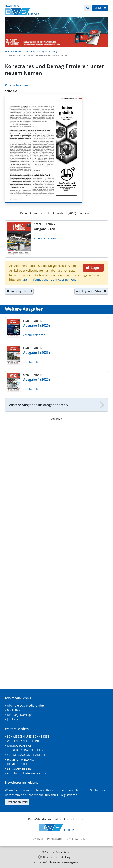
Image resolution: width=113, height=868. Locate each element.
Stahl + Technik (13, 52)
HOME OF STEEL (18, 764)
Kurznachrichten (16, 85)
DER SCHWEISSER (19, 769)
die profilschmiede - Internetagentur (58, 862)
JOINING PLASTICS (19, 745)
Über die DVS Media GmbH (25, 706)
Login (93, 267)
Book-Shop (14, 710)
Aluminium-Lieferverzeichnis (27, 773)
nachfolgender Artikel (91, 291)
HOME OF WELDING (20, 759)
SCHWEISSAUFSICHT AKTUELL (27, 755)
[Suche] (88, 8)
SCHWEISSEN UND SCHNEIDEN (28, 736)
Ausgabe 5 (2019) (48, 52)
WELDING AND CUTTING (24, 741)
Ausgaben (30, 52)
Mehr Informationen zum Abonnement (49, 280)
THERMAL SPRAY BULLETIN (25, 750)
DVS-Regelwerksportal (22, 715)
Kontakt (37, 839)
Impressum (55, 839)
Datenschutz (76, 839)
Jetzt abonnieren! (17, 802)
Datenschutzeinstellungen (58, 857)
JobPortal (13, 719)
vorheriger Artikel (19, 291)
